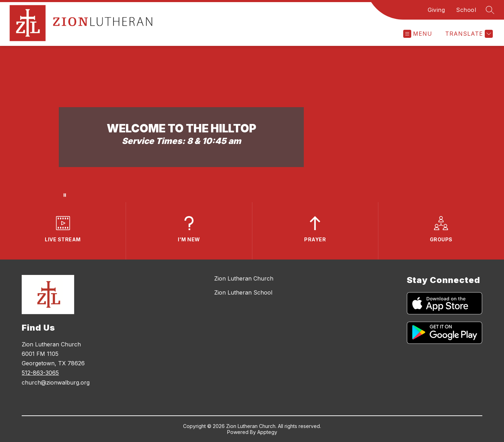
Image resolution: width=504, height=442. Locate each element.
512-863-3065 (40, 373)
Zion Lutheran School (243, 292)
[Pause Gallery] (65, 195)
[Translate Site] (468, 34)
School (466, 10)
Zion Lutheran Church (244, 278)
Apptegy (267, 432)
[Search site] (490, 10)
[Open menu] (418, 34)
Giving (436, 10)
